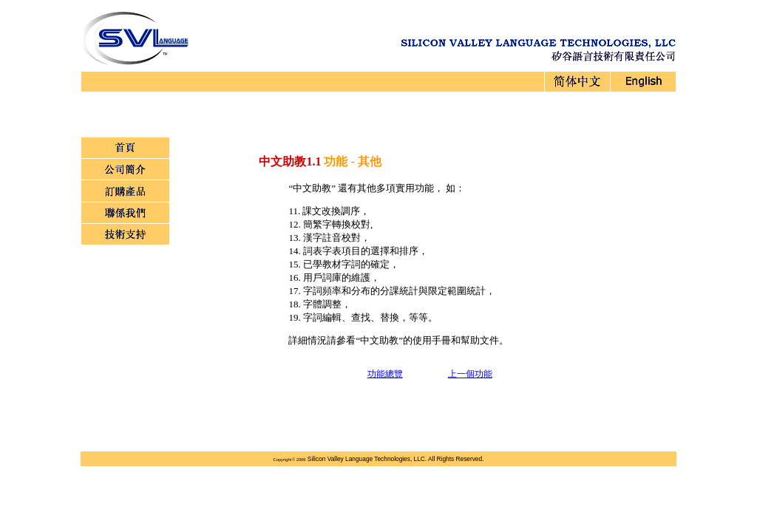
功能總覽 (385, 374)
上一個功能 (470, 374)
